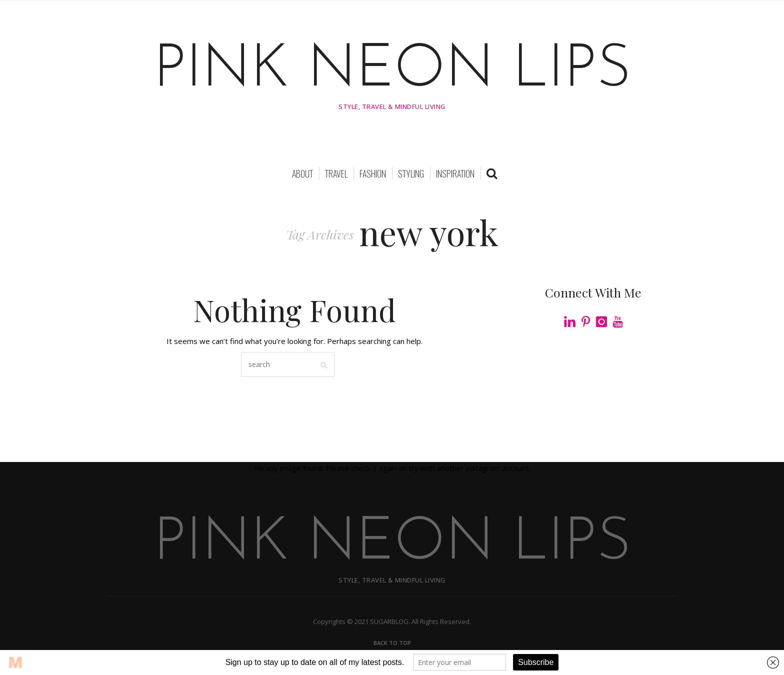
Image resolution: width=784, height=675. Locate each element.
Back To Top (392, 644)
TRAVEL (336, 174)
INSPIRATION (455, 174)
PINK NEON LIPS (392, 71)
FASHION (373, 174)
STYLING (411, 174)
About (302, 174)
